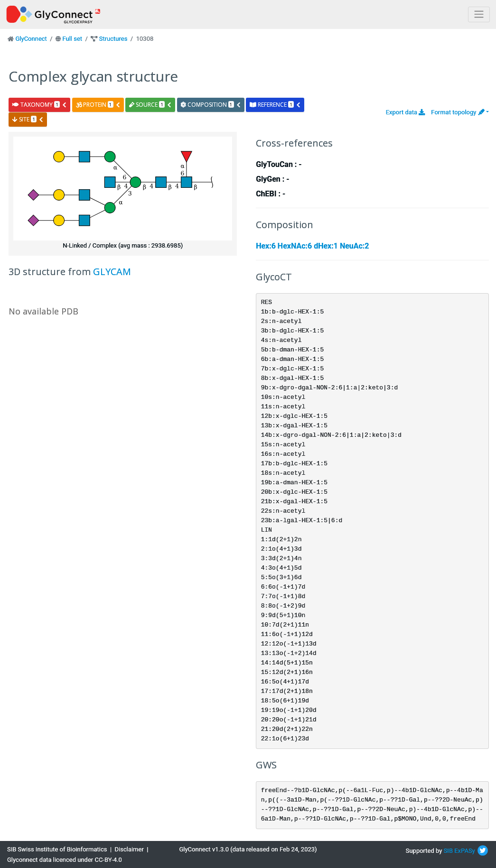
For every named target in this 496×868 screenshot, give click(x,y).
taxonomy (40, 105)
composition (211, 105)
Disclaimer (129, 849)
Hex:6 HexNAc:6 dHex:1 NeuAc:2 (312, 246)
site (28, 119)
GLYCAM (112, 272)
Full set (72, 39)
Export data (406, 112)
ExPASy (465, 851)
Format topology (458, 112)
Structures (113, 39)
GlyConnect (31, 39)
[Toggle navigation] (479, 14)
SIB (448, 851)
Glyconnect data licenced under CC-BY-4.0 (65, 860)
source (150, 105)
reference (275, 105)
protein (98, 105)
